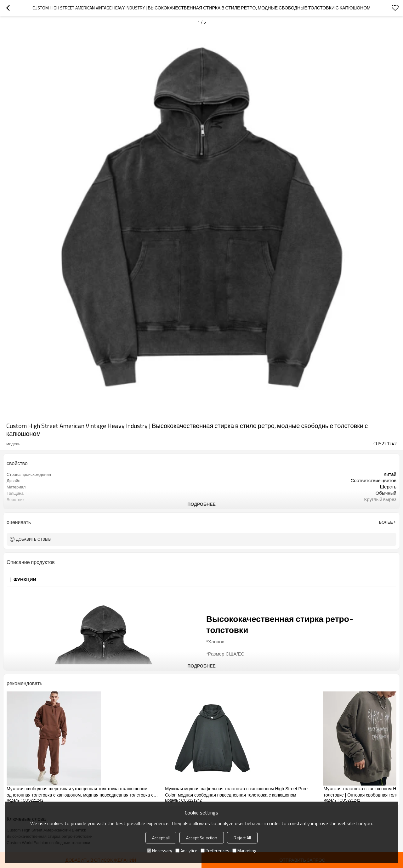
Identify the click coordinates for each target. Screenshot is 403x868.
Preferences (215, 851)
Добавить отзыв (33, 539)
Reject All (242, 838)
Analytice (186, 851)
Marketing (244, 851)
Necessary (160, 851)
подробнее (201, 504)
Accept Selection (202, 838)
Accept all (161, 838)
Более (386, 522)
